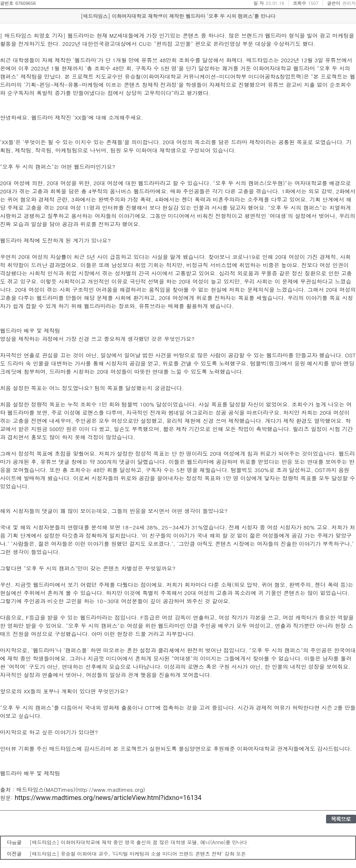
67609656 (25, 3)
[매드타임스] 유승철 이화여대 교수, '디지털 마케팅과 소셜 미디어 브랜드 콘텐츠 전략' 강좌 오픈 (138, 853)
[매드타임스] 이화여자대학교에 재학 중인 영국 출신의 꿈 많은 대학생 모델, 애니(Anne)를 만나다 (138, 842)
